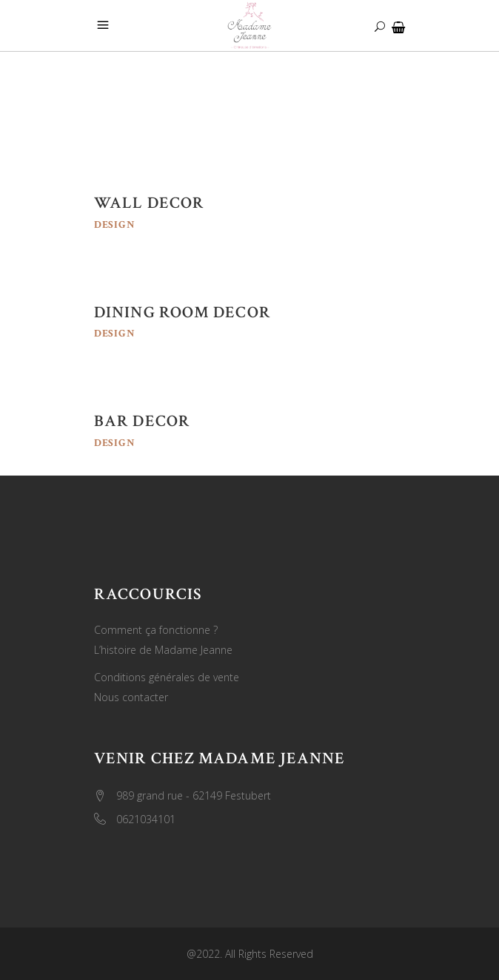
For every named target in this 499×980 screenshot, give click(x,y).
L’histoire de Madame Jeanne (163, 650)
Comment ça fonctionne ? (156, 630)
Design (114, 225)
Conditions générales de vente (167, 677)
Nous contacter (131, 697)
